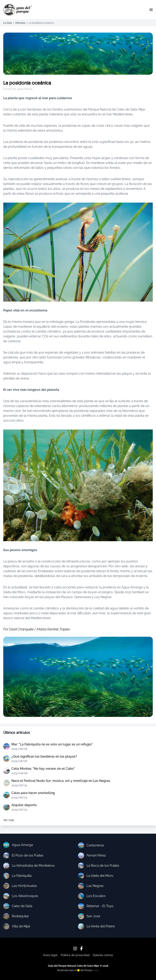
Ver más (9, 820)
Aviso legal (50, 955)
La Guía (8, 23)
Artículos (20, 23)
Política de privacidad (75, 955)
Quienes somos (103, 955)
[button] (151, 10)
